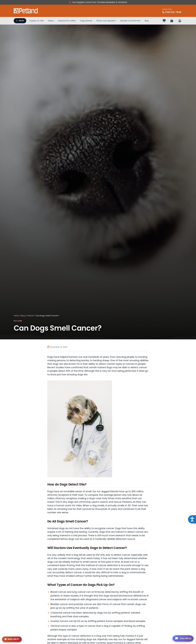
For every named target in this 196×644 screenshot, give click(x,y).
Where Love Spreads (106, 21)
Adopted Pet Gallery (67, 21)
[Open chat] (182, 638)
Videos (51, 21)
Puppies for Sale (37, 21)
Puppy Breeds (86, 21)
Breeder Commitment (131, 21)
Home (16, 316)
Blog (147, 21)
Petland (30, 316)
